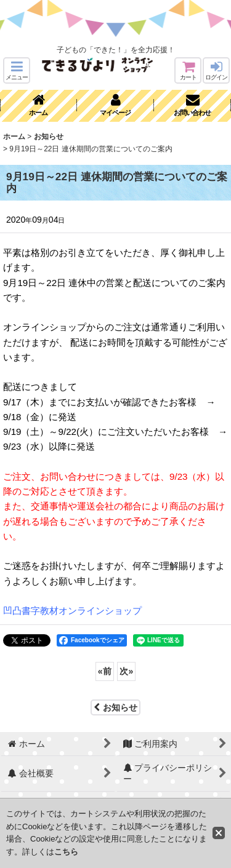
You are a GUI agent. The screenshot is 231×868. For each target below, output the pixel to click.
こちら (66, 852)
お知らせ (115, 707)
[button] (17, 70)
